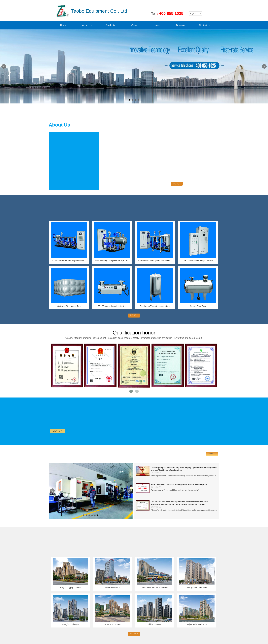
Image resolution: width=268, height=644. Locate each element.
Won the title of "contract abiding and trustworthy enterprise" (179, 485)
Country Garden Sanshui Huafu (155, 587)
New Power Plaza (113, 587)
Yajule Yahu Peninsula (197, 624)
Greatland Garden (113, 624)
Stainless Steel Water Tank (69, 306)
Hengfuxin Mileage (70, 624)
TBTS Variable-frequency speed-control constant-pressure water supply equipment (69, 260)
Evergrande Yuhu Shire (197, 587)
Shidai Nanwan (155, 624)
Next (264, 66)
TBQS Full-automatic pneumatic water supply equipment (155, 260)
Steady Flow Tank (198, 306)
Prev (4, 66)
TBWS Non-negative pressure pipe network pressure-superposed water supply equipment (112, 260)
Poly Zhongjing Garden (70, 587)
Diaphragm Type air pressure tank (155, 306)
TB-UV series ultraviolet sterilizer (112, 306)
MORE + (177, 184)
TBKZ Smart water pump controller (198, 260)
